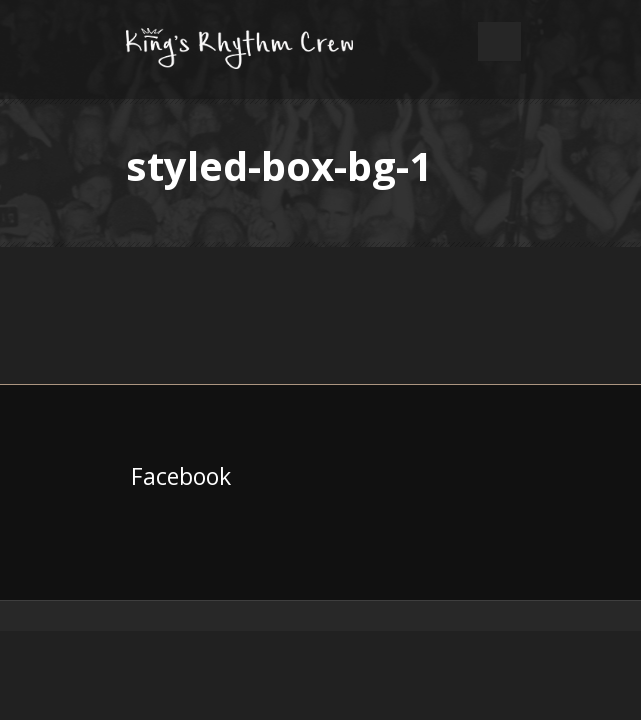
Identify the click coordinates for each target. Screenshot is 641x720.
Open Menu (499, 41)
